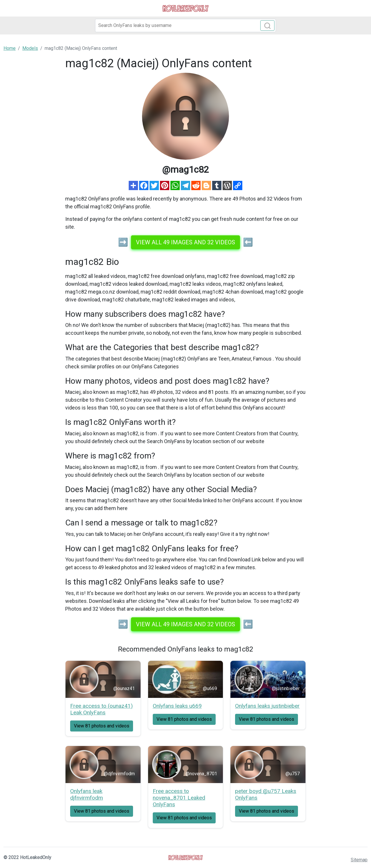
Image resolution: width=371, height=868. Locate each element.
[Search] (185, 26)
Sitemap (359, 860)
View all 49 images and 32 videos (185, 242)
